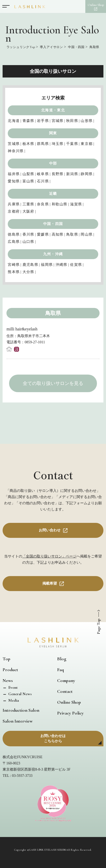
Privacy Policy (70, 713)
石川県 (43, 181)
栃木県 (28, 144)
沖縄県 (62, 265)
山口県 (28, 242)
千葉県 (72, 144)
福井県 (14, 174)
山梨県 (28, 174)
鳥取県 (72, 234)
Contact (65, 691)
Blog (62, 659)
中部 (53, 163)
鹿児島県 (30, 265)
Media (13, 700)
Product (10, 670)
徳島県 (14, 234)
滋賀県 (76, 204)
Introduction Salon (21, 710)
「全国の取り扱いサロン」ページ (49, 556)
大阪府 (28, 211)
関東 (53, 133)
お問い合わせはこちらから (53, 738)
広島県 (14, 242)
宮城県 (58, 121)
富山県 (28, 181)
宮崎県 (14, 265)
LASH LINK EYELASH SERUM (48, 850)
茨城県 (14, 144)
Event (12, 687)
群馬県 (43, 144)
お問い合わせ (50, 530)
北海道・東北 (53, 110)
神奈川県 (16, 151)
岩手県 (43, 121)
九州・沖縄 (53, 254)
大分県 (28, 272)
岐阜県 (43, 174)
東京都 (87, 144)
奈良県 (43, 204)
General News (20, 694)
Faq (60, 670)
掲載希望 (50, 583)
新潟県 (72, 174)
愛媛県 (43, 234)
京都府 (14, 211)
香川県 (28, 234)
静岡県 (87, 174)
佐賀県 (76, 265)
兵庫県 (14, 204)
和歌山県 (60, 204)
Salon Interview (18, 721)
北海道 (14, 121)
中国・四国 (53, 224)
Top (6, 659)
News (8, 680)
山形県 (87, 121)
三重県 (28, 204)
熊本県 (14, 272)
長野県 (58, 174)
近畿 (53, 194)
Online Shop (69, 702)
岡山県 (87, 234)
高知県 (58, 234)
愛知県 (14, 181)
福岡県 (47, 265)
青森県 (28, 121)
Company (66, 680)
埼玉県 (58, 144)
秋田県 (72, 121)
